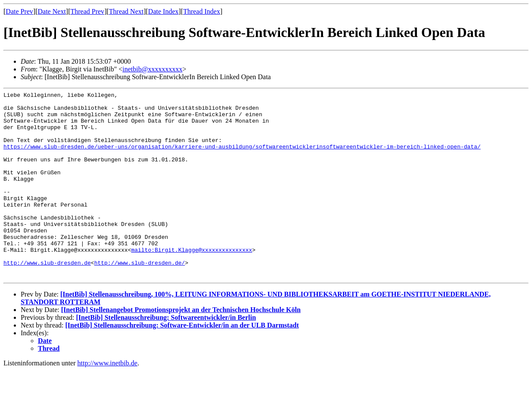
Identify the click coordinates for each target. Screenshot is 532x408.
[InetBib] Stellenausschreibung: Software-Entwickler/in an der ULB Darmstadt (182, 363)
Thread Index (202, 11)
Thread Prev (87, 11)
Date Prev (19, 11)
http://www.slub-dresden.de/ (140, 297)
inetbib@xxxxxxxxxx (152, 69)
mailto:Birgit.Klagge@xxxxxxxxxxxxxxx (191, 282)
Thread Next (126, 11)
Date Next (52, 11)
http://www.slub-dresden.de (47, 297)
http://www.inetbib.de (107, 400)
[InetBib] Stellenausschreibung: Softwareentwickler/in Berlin (166, 355)
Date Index (163, 11)
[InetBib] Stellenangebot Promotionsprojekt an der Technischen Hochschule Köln (181, 347)
